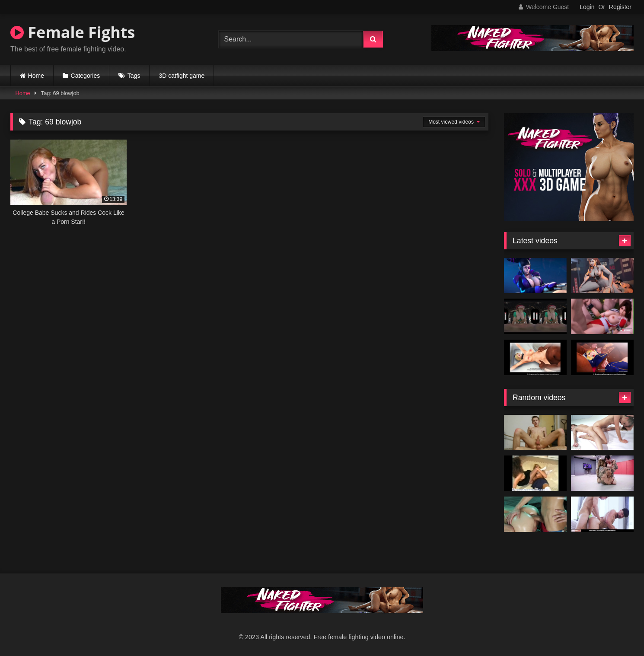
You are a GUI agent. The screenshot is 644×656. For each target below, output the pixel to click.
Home (36, 76)
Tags (134, 76)
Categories (86, 76)
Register (620, 7)
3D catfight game (182, 76)
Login (587, 7)
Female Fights (73, 32)
